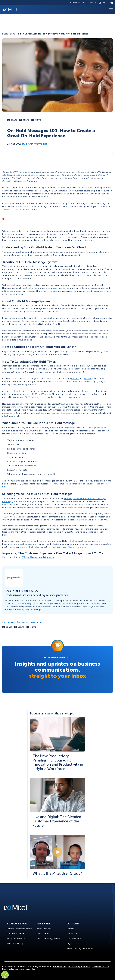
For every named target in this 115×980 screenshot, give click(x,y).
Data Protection (74, 939)
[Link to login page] (104, 3)
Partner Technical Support (19, 929)
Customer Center (78, 3)
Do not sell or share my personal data (19, 969)
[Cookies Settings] (5, 975)
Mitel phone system (77, 547)
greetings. (58, 288)
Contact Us (72, 934)
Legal (69, 943)
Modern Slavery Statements (80, 948)
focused (88, 379)
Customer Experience (30, 622)
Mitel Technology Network (49, 939)
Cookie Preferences (100, 966)
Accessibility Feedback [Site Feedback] (79, 966)
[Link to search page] (100, 3)
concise (75, 379)
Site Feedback (60, 966)
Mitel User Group (15, 943)
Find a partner (43, 934)
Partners (93, 3)
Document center (15, 934)
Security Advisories (16, 939)
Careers (70, 929)
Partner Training (44, 929)
